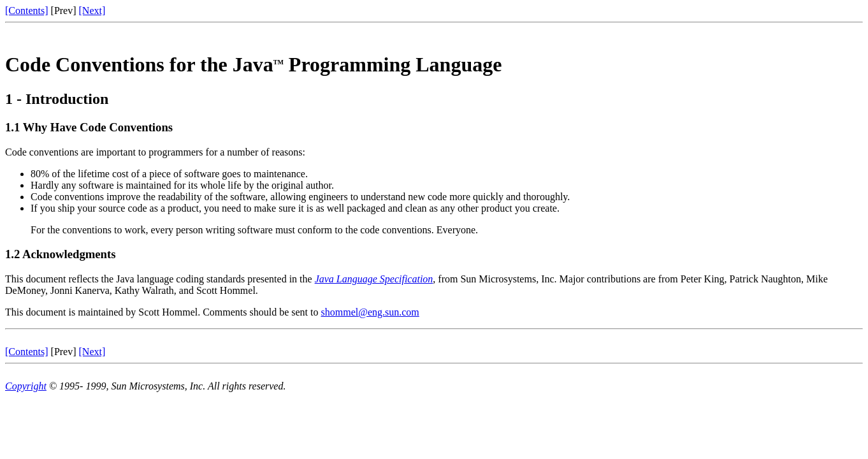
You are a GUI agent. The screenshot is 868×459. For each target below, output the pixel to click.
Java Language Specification (374, 279)
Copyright (26, 386)
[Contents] (27, 11)
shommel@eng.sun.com (370, 312)
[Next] (92, 11)
